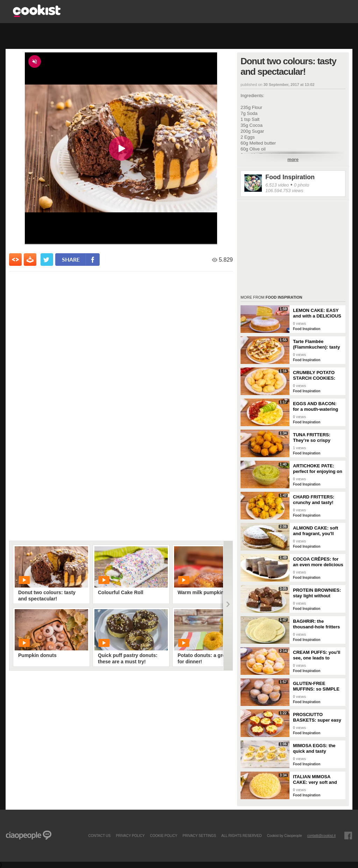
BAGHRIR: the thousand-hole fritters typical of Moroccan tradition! (316, 624)
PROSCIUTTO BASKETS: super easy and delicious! (317, 717)
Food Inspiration (290, 177)
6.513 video (277, 185)
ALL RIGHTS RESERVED (242, 836)
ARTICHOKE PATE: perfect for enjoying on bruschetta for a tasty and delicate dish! (318, 469)
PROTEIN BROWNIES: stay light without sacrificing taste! (317, 593)
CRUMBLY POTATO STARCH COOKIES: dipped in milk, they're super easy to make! (317, 375)
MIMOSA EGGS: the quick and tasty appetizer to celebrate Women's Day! (316, 749)
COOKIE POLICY (164, 836)
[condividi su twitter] (47, 260)
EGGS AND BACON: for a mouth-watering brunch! (316, 407)
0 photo (302, 185)
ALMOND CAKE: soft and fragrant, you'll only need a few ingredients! (316, 531)
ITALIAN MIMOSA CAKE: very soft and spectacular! (315, 780)
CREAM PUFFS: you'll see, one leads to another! (317, 655)
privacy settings (199, 836)
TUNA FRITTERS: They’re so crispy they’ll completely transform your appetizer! (312, 438)
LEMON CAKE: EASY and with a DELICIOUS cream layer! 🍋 (317, 313)
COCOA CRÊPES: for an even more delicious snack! (318, 562)
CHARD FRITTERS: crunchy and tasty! (314, 500)
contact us (99, 836)
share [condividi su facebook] (71, 259)
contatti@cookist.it (321, 836)
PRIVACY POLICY (130, 836)
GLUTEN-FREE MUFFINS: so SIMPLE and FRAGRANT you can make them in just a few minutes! (317, 686)
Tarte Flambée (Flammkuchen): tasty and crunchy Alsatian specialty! (316, 344)
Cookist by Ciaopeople (285, 836)
